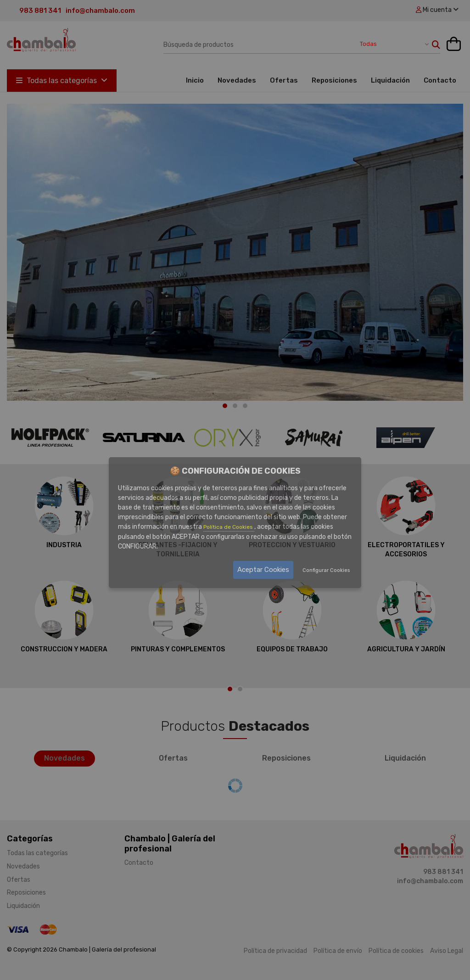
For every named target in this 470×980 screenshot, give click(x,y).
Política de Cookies (229, 527)
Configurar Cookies (326, 570)
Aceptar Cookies (263, 570)
